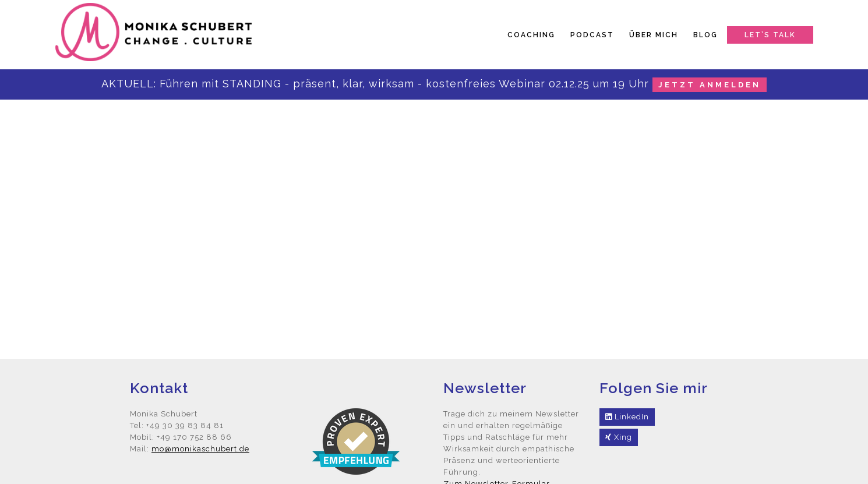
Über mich (654, 35)
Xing (619, 437)
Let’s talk (770, 35)
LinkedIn (627, 417)
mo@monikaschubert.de (200, 449)
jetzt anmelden (710, 85)
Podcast (592, 35)
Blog (705, 35)
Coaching (531, 35)
